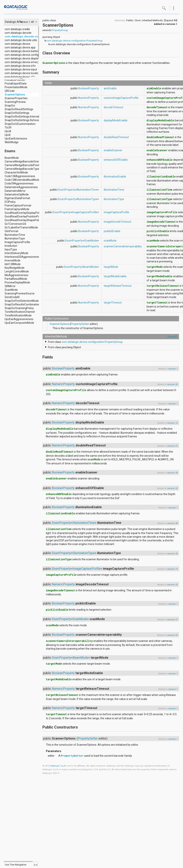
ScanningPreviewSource (20, 293)
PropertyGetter (80, 324)
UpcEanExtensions (16, 139)
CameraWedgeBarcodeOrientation (26, 161)
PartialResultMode (16, 279)
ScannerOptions (15, 95)
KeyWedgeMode (15, 268)
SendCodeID (12, 297)
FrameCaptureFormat (18, 205)
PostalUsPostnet (15, 80)
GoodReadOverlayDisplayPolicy (24, 213)
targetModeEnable (115, 276)
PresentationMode (16, 87)
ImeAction (11, 246)
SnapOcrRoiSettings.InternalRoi (24, 117)
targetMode (111, 267)
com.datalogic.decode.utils (21, 40)
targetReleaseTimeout (118, 286)
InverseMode (13, 260)
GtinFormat (11, 231)
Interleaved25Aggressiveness (23, 257)
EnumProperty (67, 190)
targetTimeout (113, 303)
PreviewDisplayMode (17, 282)
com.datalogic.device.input (21, 69)
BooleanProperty (89, 88)
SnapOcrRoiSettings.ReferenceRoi (26, 120)
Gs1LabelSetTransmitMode (21, 227)
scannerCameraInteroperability (123, 246)
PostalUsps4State (16, 84)
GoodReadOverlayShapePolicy (23, 220)
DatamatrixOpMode (17, 194)
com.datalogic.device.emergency (25, 62)
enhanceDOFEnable (116, 160)
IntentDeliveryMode (16, 253)
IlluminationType (15, 238)
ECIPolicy (10, 202)
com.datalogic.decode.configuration (28, 36)
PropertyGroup (60, 30)
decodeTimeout (113, 107)
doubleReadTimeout (116, 137)
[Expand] (172, 337)
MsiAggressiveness (16, 275)
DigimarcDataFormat (17, 198)
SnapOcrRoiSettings (17, 113)
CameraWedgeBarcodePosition (24, 165)
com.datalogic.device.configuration (26, 55)
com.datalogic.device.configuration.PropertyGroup (74, 41)
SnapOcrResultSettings (19, 109)
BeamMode (12, 158)
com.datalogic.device (17, 44)
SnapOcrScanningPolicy (19, 308)
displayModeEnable (116, 120)
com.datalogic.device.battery (22, 51)
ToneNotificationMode (18, 315)
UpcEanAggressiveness (19, 319)
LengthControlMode (17, 271)
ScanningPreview (15, 102)
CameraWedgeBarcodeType (22, 169)
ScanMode (11, 290)
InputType (11, 249)
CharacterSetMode (16, 172)
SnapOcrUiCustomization (20, 124)
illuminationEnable (115, 177)
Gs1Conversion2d (15, 224)
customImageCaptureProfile (121, 98)
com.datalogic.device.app (20, 47)
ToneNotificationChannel (20, 312)
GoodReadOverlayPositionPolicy (24, 216)
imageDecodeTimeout (117, 222)
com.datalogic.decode (18, 33)
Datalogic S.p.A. (58, 766)
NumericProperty (89, 98)
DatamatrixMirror (15, 191)
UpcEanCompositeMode (19, 323)
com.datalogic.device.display (22, 58)
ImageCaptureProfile (17, 242)
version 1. (25, 22)
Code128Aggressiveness (20, 176)
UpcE (8, 135)
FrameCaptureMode (17, 209)
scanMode (110, 241)
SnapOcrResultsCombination (22, 304)
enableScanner (113, 150)
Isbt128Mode (13, 264)
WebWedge (12, 142)
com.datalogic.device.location (23, 73)
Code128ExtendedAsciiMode (22, 180)
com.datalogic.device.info (20, 66)
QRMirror (10, 286)
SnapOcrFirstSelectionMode (22, 301)
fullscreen (36, 865)
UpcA (8, 131)
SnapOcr (10, 106)
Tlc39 (8, 128)
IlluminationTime (15, 235)
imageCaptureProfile (116, 212)
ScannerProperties (16, 98)
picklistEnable (112, 231)
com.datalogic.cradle (17, 29)
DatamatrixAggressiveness (21, 187)
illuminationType (114, 199)
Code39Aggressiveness (19, 183)
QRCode (10, 91)
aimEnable (110, 88)
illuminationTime (114, 190)
